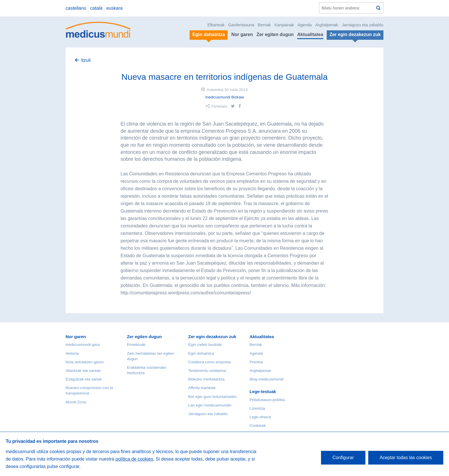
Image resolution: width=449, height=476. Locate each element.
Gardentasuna (241, 25)
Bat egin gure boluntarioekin (212, 397)
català (96, 8)
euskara (114, 8)
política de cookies (134, 459)
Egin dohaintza (201, 353)
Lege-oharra (260, 417)
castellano (76, 8)
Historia (72, 353)
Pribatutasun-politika (267, 400)
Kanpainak (284, 25)
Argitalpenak (327, 25)
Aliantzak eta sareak (83, 371)
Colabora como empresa (209, 362)
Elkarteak (216, 25)
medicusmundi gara (83, 345)
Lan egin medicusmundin (210, 405)
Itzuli (86, 60)
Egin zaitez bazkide (205, 345)
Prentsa (256, 362)
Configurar (343, 458)
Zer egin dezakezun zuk (212, 337)
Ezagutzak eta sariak (84, 379)
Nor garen (242, 34)
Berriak (264, 25)
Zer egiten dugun (275, 34)
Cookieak (258, 426)
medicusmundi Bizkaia (224, 97)
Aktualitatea (310, 34)
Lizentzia (257, 408)
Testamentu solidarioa (207, 371)
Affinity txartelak (202, 388)
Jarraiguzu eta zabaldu (363, 25)
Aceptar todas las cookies (406, 458)
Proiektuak (136, 345)
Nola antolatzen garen (85, 362)
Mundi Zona (76, 402)
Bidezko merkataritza (206, 379)
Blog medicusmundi (266, 379)
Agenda (305, 25)
